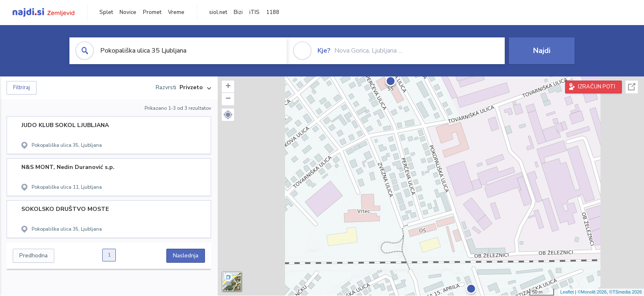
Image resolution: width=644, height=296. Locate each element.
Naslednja (186, 256)
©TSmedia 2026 (626, 292)
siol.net (218, 12)
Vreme (176, 12)
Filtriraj (22, 88)
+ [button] (228, 87)
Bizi (238, 12)
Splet (106, 12)
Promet (152, 12)
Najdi (542, 51)
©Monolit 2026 (592, 292)
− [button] (228, 99)
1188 (273, 12)
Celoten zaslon (632, 87)
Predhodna (33, 256)
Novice (128, 12)
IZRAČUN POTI (597, 87)
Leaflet (567, 292)
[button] (228, 115)
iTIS (254, 12)
